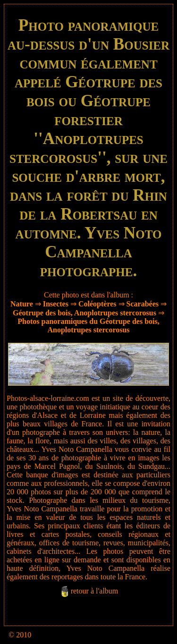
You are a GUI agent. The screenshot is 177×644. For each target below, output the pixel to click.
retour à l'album (95, 591)
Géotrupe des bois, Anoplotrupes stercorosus (84, 313)
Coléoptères (97, 304)
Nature (22, 304)
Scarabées (143, 304)
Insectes (56, 304)
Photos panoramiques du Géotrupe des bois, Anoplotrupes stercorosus (88, 326)
